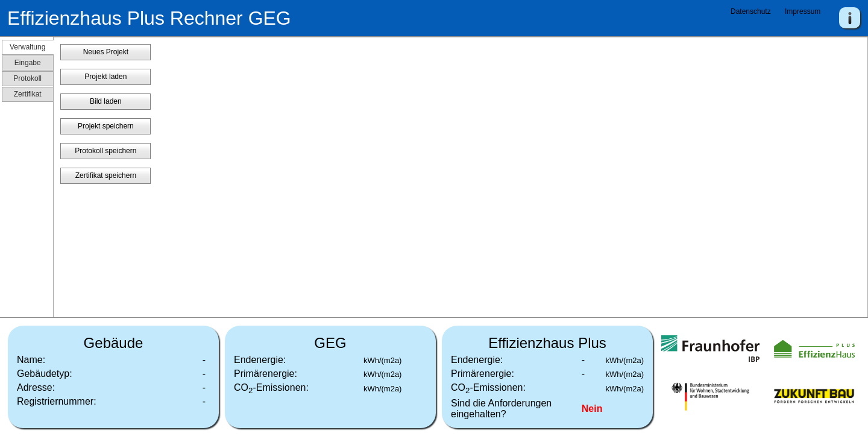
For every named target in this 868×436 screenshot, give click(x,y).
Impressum (803, 11)
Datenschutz (751, 11)
